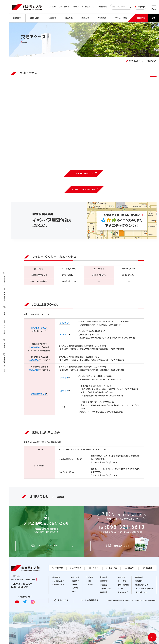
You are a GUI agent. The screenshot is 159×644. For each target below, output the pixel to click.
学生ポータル (89, 7)
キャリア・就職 (106, 589)
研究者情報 (103, 7)
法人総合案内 (59, 585)
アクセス (76, 7)
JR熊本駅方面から (38, 394)
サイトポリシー (141, 592)
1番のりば (64, 378)
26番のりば (64, 335)
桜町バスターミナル (38, 328)
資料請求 (104, 592)
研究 (74, 592)
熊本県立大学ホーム (136, 61)
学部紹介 (76, 585)
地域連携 (104, 577)
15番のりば (64, 323)
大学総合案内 (59, 581)
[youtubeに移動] (17, 602)
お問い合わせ (64, 7)
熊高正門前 (34, 370)
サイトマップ (123, 592)
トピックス (122, 581)
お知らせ (52, 7)
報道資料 (139, 577)
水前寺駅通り (36, 347)
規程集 (138, 581)
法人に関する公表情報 (144, 589)
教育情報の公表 (142, 585)
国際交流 (104, 581)
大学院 (75, 588)
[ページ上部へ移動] (152, 637)
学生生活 (104, 585)
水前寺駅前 (34, 360)
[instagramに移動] (33, 602)
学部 (89, 581)
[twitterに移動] (25, 602)
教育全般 (76, 581)
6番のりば (64, 391)
